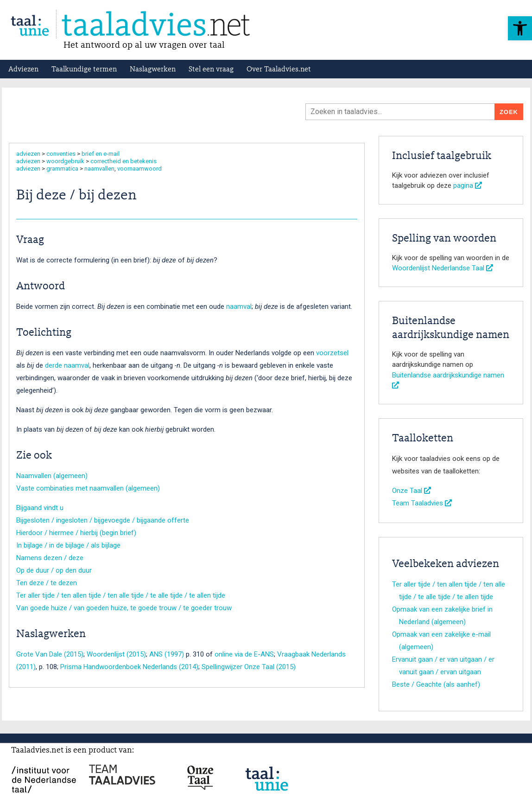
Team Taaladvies (422, 503)
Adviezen (23, 70)
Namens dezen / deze (50, 558)
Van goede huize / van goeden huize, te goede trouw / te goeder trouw (124, 608)
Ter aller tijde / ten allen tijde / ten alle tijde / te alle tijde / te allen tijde (121, 595)
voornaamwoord (139, 169)
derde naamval (67, 365)
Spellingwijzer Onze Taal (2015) (249, 667)
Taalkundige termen (84, 70)
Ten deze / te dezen (47, 583)
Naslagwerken (153, 70)
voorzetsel (332, 353)
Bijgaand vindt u (40, 508)
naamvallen (99, 169)
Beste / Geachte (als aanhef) (436, 684)
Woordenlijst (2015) (116, 654)
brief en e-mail (101, 154)
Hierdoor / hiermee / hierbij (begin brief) (76, 533)
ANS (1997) (167, 654)
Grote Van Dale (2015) (50, 654)
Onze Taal (412, 491)
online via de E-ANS (244, 654)
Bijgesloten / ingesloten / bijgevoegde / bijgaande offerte (103, 520)
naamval (239, 306)
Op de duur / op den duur (54, 570)
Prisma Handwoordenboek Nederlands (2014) (129, 667)
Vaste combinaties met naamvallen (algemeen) (88, 488)
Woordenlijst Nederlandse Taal (443, 268)
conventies (61, 154)
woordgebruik (65, 161)
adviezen (28, 154)
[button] (520, 28)
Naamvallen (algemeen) (52, 476)
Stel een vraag (211, 70)
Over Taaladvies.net (279, 70)
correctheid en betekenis (123, 161)
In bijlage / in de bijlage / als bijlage (68, 545)
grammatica (62, 169)
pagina (468, 185)
